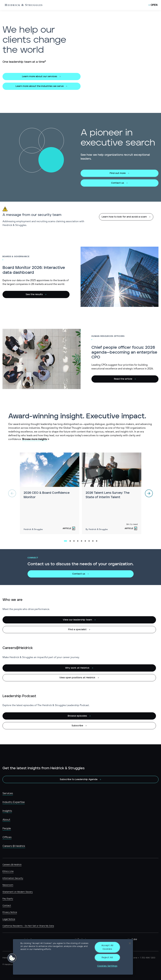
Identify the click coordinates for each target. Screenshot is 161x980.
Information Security (13, 878)
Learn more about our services (40, 76)
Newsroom (8, 885)
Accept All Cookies (107, 947)
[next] (149, 493)
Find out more (118, 173)
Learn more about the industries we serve (40, 86)
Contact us (118, 183)
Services (8, 793)
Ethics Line (8, 871)
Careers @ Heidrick (14, 846)
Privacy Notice (10, 912)
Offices (7, 837)
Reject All (107, 957)
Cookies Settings (107, 966)
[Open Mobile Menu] (153, 5)
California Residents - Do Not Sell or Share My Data (28, 926)
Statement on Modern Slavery (18, 892)
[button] (12, 958)
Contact (7, 906)
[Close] (130, 943)
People (7, 829)
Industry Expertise (14, 802)
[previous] (12, 493)
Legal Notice (9, 919)
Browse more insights (35, 439)
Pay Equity (8, 899)
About (6, 820)
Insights (7, 811)
